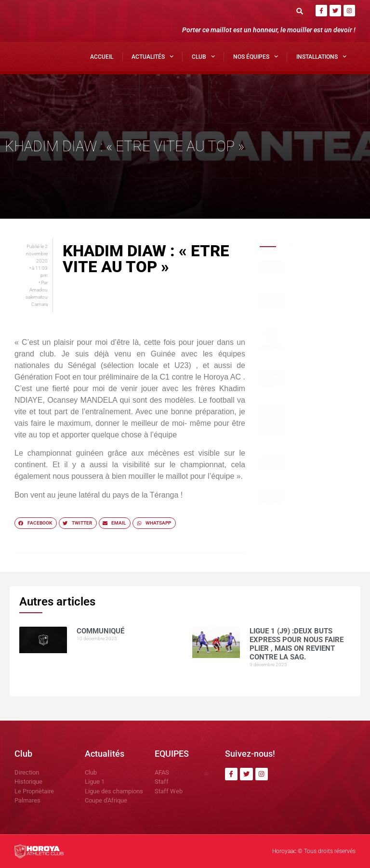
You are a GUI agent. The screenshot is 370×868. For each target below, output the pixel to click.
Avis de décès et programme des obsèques (309, 337)
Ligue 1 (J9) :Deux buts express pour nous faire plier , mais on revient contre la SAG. (318, 307)
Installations (321, 56)
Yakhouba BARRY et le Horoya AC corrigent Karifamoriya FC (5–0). (317, 467)
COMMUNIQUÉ (304, 266)
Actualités (152, 56)
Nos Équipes (256, 56)
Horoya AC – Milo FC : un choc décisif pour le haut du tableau (316, 381)
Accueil (102, 57)
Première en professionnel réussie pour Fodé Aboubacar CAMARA (318, 419)
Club (203, 56)
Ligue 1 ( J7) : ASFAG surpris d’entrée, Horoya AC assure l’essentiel (312, 504)
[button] (300, 11)
